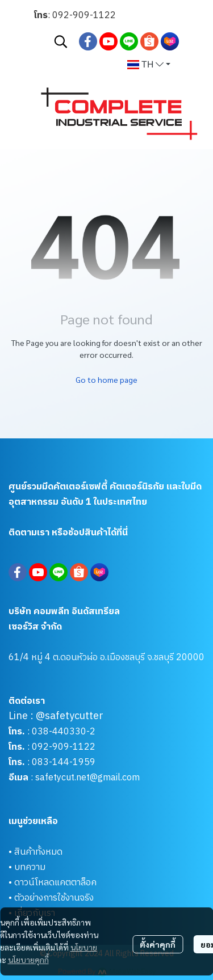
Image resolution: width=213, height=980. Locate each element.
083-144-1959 (64, 763)
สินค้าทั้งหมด (38, 852)
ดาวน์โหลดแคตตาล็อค (55, 883)
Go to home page (106, 379)
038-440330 (58, 732)
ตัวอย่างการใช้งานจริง (54, 898)
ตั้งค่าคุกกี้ (158, 944)
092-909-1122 (84, 16)
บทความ (30, 867)
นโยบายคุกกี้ (28, 960)
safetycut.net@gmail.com (87, 778)
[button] (61, 41)
